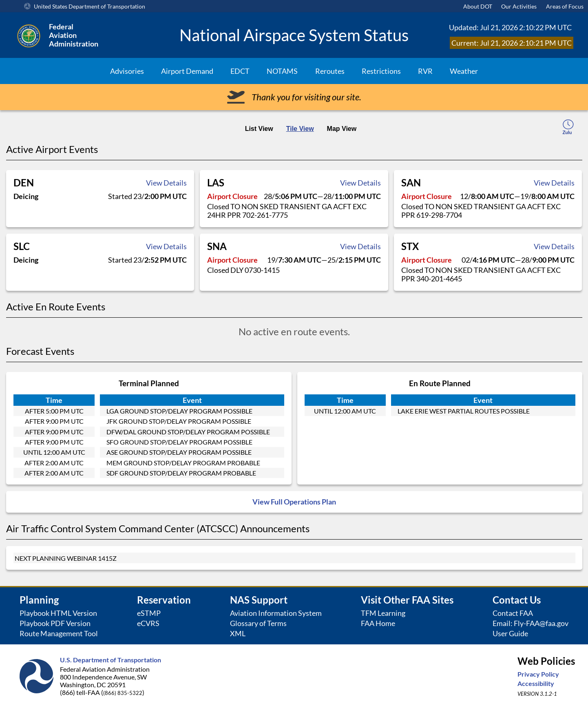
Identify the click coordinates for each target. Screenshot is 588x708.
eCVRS (148, 623)
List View (259, 129)
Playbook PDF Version (55, 623)
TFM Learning (383, 613)
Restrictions (381, 71)
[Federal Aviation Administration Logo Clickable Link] (93, 35)
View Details (166, 183)
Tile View (300, 129)
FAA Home (378, 623)
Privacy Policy (538, 674)
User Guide (510, 634)
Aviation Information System (276, 613)
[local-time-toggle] (568, 128)
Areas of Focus (565, 6)
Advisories (127, 71)
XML (238, 634)
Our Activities (519, 6)
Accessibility (536, 683)
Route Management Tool (59, 634)
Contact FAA (513, 613)
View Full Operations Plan (294, 502)
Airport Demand (187, 71)
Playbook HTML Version (58, 613)
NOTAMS (282, 71)
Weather (464, 71)
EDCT (240, 71)
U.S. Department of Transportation (111, 660)
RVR (425, 71)
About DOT (478, 6)
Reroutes (330, 71)
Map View (342, 129)
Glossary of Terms (258, 623)
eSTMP (149, 613)
